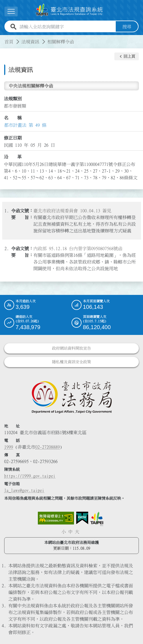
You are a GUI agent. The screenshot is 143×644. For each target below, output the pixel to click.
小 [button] (64, 532)
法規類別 (13, 99)
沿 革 (13, 157)
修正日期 (13, 138)
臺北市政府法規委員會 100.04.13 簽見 (72, 211)
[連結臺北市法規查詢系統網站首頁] (69, 10)
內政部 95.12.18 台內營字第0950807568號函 (78, 248)
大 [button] (77, 532)
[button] (127, 56)
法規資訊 (30, 42)
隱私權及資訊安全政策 (71, 362)
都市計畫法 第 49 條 (25, 125)
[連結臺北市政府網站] (97, 519)
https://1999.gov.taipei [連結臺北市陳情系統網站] (30, 476)
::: (3, 38)
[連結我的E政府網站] (82, 518)
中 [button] (70, 532)
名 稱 (13, 118)
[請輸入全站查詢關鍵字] (66, 27)
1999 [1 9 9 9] (9, 447)
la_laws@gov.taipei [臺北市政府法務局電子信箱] (24, 490)
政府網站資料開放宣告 (71, 348)
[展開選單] (11, 12)
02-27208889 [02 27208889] (48, 447)
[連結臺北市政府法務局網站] (71, 397)
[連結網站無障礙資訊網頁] (56, 518)
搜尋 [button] (127, 27)
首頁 (9, 42)
